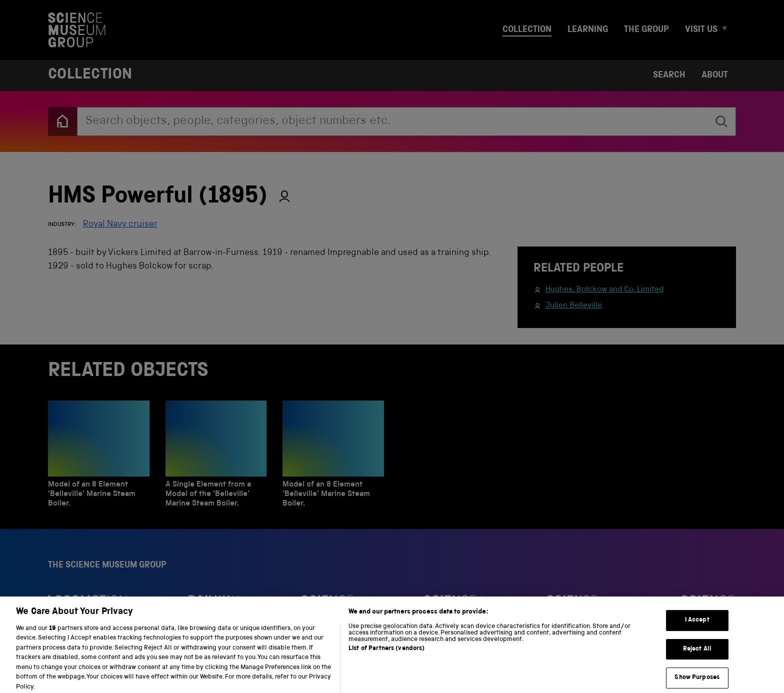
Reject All (697, 660)
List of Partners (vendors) (386, 659)
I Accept (697, 631)
